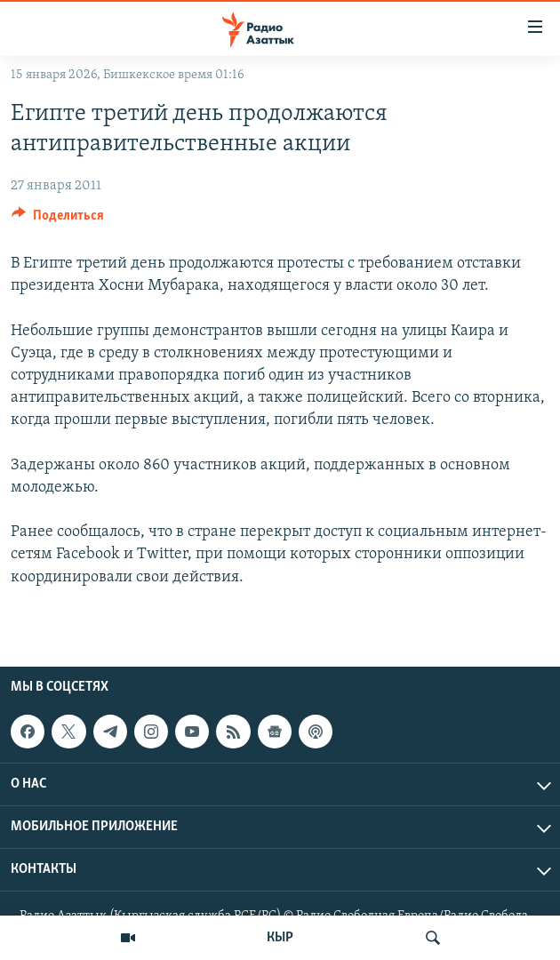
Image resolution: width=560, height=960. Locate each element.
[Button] (58, 220)
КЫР (280, 938)
